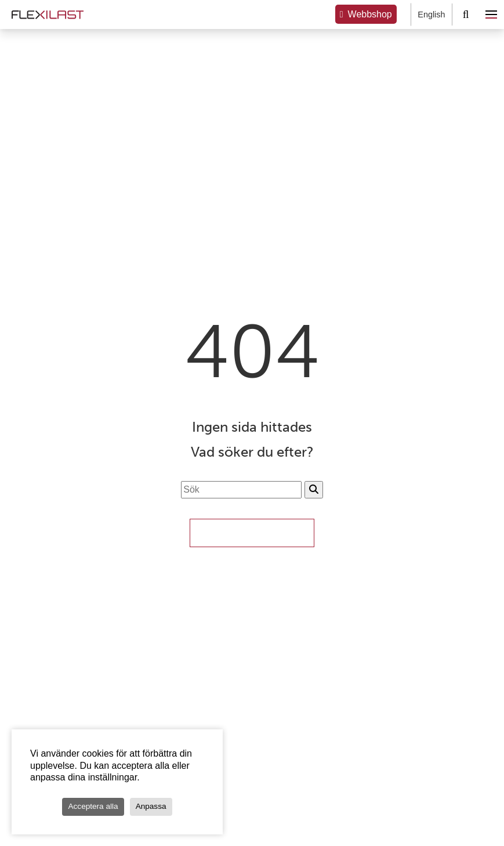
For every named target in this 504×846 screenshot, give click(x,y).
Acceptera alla (93, 806)
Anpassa (151, 806)
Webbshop (370, 14)
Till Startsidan (252, 533)
